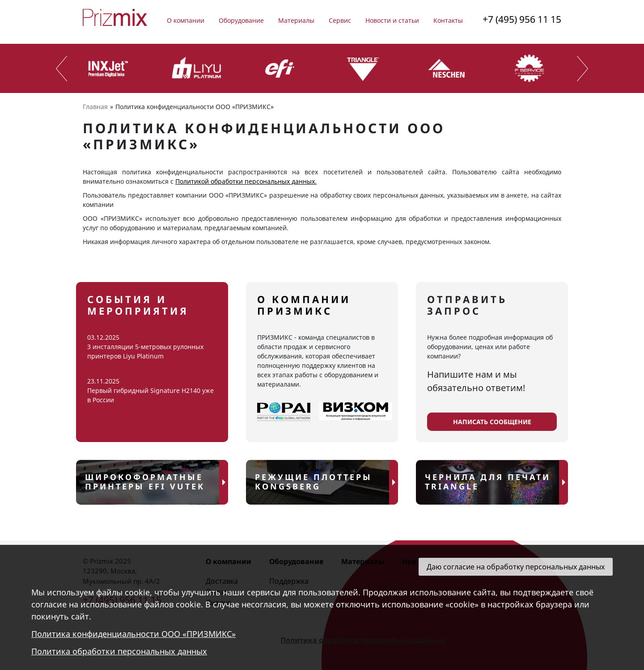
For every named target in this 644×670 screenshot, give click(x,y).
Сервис (340, 20)
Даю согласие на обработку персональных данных (516, 567)
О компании (186, 20)
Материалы (296, 20)
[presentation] (61, 69)
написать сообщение (492, 422)
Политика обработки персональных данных (119, 651)
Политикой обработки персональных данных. (246, 181)
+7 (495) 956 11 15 (522, 19)
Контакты (448, 20)
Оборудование (241, 20)
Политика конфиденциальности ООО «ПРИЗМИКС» (133, 634)
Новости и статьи (392, 20)
